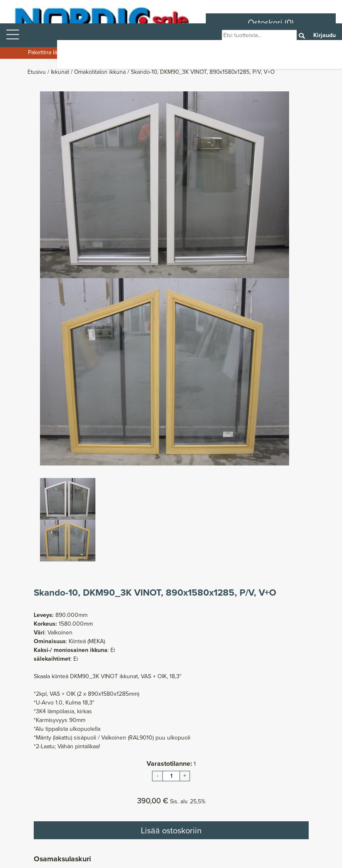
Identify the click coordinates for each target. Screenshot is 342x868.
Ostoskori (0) (271, 23)
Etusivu (37, 72)
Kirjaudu (325, 35)
